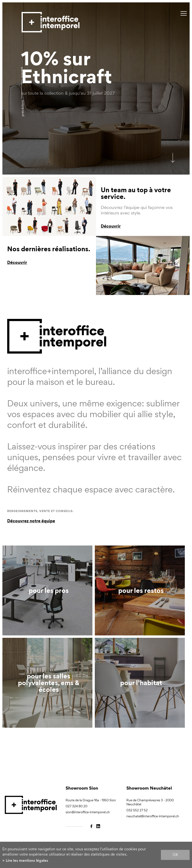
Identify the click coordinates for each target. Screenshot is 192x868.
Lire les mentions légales (27, 860)
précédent (22, 108)
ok (175, 855)
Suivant (22, 72)
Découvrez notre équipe (31, 521)
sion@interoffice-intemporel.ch (88, 812)
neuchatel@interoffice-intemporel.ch (153, 816)
